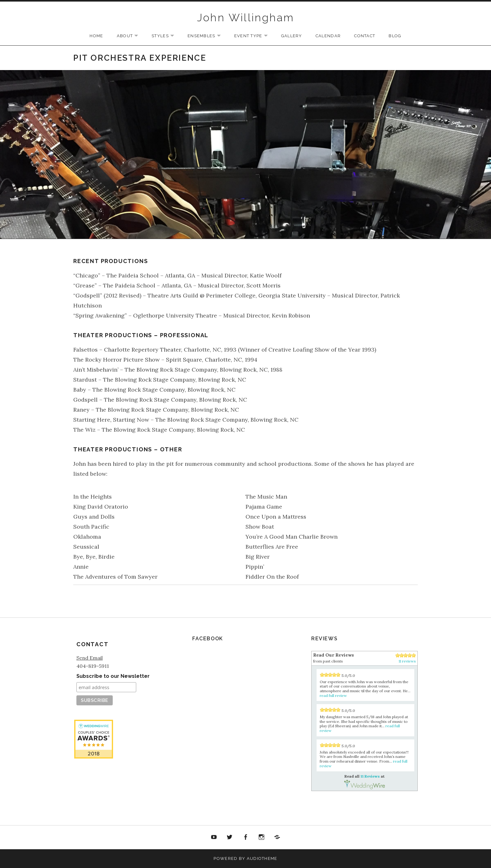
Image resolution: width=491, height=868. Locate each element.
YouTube (214, 837)
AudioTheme (262, 858)
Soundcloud (277, 837)
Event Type (254, 36)
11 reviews (407, 661)
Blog (395, 36)
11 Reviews (93, 796)
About (131, 36)
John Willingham (246, 18)
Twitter (230, 837)
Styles (166, 36)
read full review (333, 695)
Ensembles (207, 36)
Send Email (90, 658)
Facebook (246, 837)
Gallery (292, 36)
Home (96, 36)
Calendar (328, 36)
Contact (365, 36)
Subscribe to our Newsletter (113, 676)
